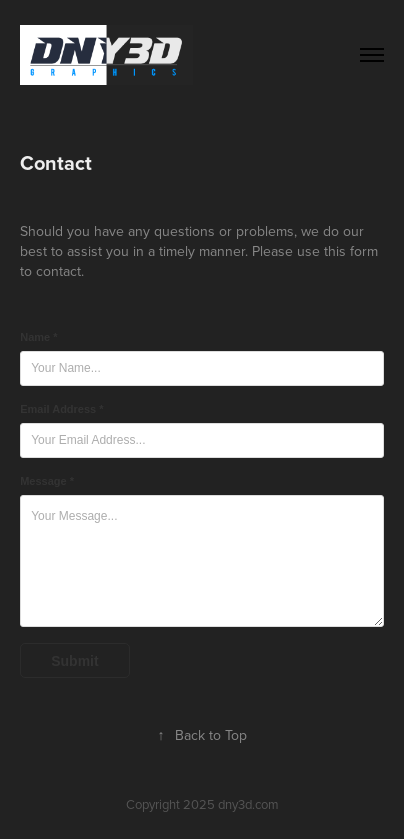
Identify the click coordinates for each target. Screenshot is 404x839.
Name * (38, 337)
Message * (47, 481)
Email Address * (61, 409)
